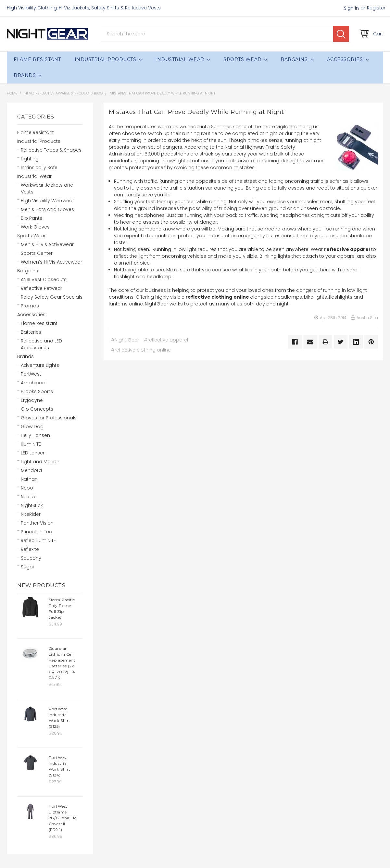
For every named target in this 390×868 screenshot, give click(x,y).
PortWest (31, 374)
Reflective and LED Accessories (41, 344)
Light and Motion (40, 462)
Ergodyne (32, 400)
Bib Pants (31, 218)
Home (12, 93)
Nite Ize (29, 497)
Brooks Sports (37, 391)
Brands (27, 75)
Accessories (348, 59)
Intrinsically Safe (39, 167)
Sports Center (37, 253)
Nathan (29, 479)
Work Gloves (35, 227)
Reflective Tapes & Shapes (51, 150)
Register (376, 8)
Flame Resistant (37, 59)
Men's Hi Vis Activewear (47, 244)
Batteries (31, 332)
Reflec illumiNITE (38, 540)
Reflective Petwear (42, 288)
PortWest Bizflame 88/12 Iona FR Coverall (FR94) (63, 818)
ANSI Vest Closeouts (44, 279)
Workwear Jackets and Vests (47, 188)
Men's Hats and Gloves (47, 209)
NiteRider (31, 514)
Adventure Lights (40, 365)
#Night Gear (125, 340)
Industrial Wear (182, 59)
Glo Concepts (37, 409)
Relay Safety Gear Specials (52, 297)
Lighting (30, 159)
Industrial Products (108, 59)
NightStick (32, 505)
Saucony (31, 558)
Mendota (31, 470)
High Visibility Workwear (47, 201)
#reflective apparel (166, 340)
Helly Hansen (35, 435)
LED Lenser (33, 453)
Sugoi (27, 567)
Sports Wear (245, 59)
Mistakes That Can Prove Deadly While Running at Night (163, 93)
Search (341, 34)
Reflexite (30, 549)
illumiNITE (31, 444)
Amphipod (33, 383)
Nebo (27, 488)
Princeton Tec (36, 532)
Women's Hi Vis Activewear (51, 262)
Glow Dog (32, 427)
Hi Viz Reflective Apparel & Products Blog (63, 93)
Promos (30, 306)
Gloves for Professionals (49, 418)
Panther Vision (37, 523)
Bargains (297, 59)
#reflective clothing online (141, 350)
